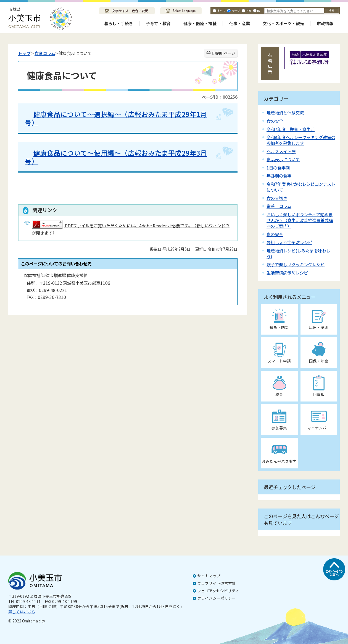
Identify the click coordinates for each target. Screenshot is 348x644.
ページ (236, 11)
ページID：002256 (220, 97)
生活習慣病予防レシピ (287, 273)
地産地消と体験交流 (285, 113)
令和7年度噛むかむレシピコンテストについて (301, 187)
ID (259, 11)
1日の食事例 (278, 168)
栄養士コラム (279, 206)
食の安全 (275, 121)
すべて (221, 11)
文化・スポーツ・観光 (283, 23)
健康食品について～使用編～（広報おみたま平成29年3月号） (116, 157)
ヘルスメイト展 (281, 151)
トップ (24, 53)
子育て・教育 (158, 23)
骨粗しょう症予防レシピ (289, 242)
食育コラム (45, 53)
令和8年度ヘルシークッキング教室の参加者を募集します (301, 140)
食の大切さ (277, 198)
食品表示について (283, 159)
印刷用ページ (224, 53)
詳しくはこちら (22, 612)
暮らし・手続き (119, 23)
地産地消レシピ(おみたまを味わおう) (298, 253)
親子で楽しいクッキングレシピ (296, 264)
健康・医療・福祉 (200, 23)
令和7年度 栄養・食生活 (291, 129)
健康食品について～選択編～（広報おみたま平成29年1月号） (116, 118)
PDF (249, 11)
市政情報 (325, 23)
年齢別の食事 (279, 176)
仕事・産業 (240, 23)
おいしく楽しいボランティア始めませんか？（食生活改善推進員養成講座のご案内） (300, 220)
